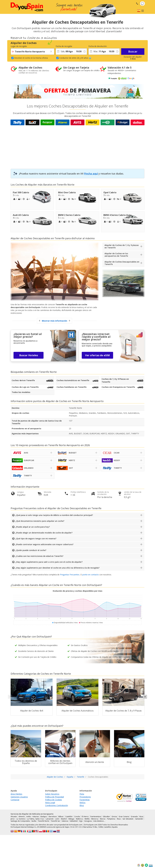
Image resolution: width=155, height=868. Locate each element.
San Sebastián (128, 819)
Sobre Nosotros (52, 794)
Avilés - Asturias (33, 817)
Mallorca (79, 819)
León (57, 819)
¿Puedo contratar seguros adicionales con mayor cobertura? (44, 544)
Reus (119, 819)
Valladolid (74, 821)
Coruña (77, 817)
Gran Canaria (124, 817)
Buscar (133, 51)
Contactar (15, 800)
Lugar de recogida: (19, 46)
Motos (82, 803)
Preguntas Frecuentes (70, 575)
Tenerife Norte (48, 372)
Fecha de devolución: (98, 46)
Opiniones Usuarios (19, 797)
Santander (139, 819)
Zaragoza (88, 821)
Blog (82, 805)
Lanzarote (50, 819)
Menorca (95, 819)
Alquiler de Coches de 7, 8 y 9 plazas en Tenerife (122, 246)
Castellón (69, 817)
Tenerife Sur (55, 821)
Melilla (87, 819)
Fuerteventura (96, 817)
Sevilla (34, 821)
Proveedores (85, 797)
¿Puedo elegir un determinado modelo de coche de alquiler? (44, 533)
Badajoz (44, 817)
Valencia (65, 821)
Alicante (14, 817)
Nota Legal (50, 803)
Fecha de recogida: (64, 46)
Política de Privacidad (55, 797)
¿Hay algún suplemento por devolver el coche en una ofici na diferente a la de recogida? (57, 568)
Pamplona (111, 819)
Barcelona (53, 817)
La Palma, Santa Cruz (35, 819)
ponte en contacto (91, 575)
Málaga (71, 819)
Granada (134, 817)
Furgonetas (85, 800)
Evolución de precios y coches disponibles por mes (78, 591)
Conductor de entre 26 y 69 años (75, 58)
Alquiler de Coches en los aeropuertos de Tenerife (116, 255)
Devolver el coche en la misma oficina (31, 58)
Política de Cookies (54, 800)
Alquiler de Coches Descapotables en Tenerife (122, 263)
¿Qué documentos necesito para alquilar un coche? (40, 521)
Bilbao (61, 817)
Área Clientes (16, 794)
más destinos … (99, 821)
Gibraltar (106, 817)
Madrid (64, 819)
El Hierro (85, 817)
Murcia (103, 819)
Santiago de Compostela (20, 821)
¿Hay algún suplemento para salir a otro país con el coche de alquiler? (49, 562)
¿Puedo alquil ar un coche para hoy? (33, 527)
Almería (22, 817)
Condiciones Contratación (57, 805)
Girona (114, 817)
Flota (82, 794)
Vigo (81, 821)
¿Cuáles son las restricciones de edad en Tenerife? (39, 556)
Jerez (13, 819)
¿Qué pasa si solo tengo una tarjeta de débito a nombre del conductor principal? (54, 515)
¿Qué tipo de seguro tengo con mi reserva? (36, 539)
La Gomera (21, 819)
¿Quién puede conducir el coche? (31, 550)
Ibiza (141, 817)
